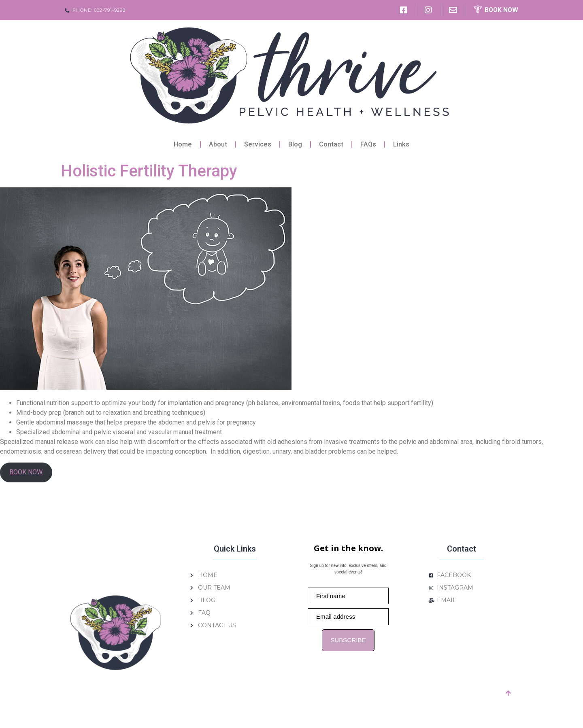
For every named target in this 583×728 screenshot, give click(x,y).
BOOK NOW (26, 472)
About (218, 144)
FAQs (368, 144)
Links (401, 144)
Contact (331, 144)
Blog (295, 144)
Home (183, 144)
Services (258, 144)
